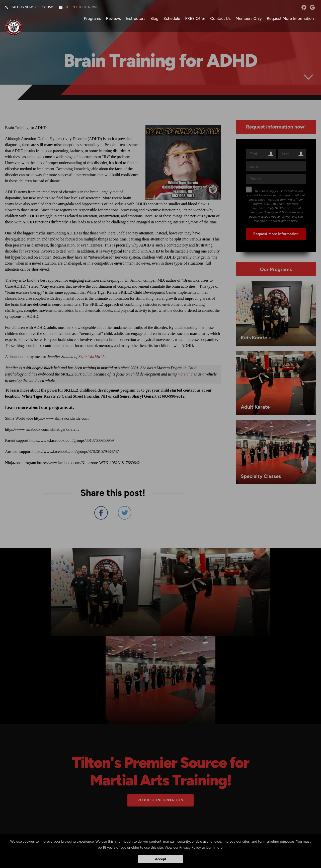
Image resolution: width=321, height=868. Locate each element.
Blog (154, 19)
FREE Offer (195, 19)
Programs (92, 19)
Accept (160, 859)
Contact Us (220, 19)
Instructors (135, 19)
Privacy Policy (190, 848)
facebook (304, 8)
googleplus (312, 8)
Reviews (113, 19)
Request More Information (290, 19)
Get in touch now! (81, 7)
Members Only (248, 19)
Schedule (171, 19)
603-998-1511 (44, 7)
